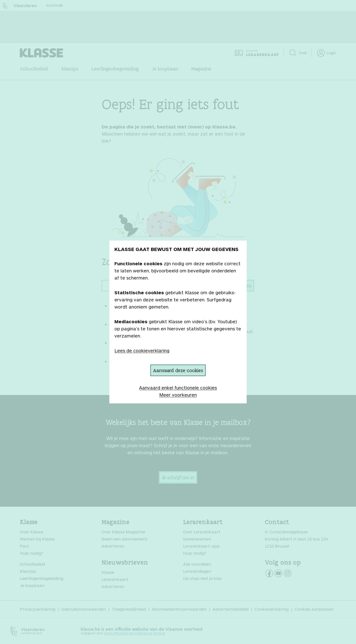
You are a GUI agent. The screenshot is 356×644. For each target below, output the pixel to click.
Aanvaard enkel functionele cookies (178, 388)
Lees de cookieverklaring (142, 350)
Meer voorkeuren (178, 395)
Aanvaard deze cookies (178, 370)
